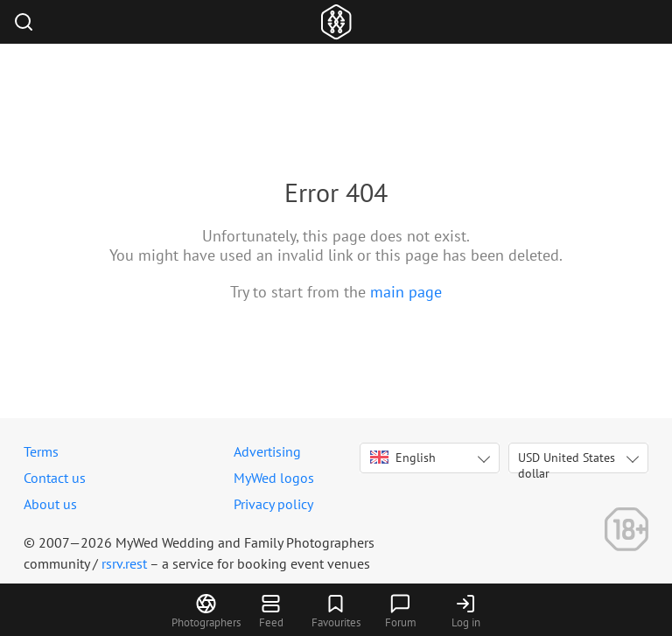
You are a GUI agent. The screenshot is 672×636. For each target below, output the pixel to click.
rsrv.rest (124, 563)
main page (406, 292)
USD (567, 461)
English (403, 458)
